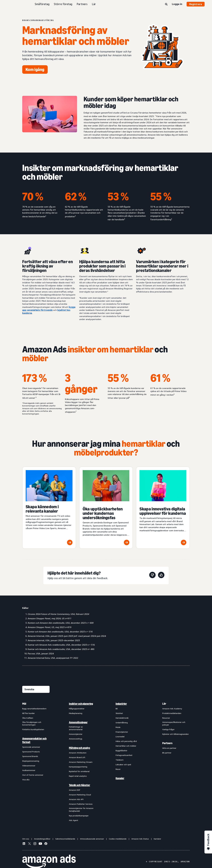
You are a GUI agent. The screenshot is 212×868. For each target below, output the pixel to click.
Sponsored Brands (30, 756)
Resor (118, 769)
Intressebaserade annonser (92, 839)
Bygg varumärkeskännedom (34, 709)
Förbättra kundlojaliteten (33, 729)
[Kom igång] (35, 69)
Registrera (196, 4)
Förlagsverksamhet (124, 755)
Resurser (166, 718)
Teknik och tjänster (79, 785)
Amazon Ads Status (140, 839)
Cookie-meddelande (118, 839)
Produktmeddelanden (172, 713)
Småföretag (42, 4)
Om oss (26, 839)
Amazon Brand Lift (77, 757)
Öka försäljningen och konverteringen (32, 723)
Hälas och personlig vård (126, 741)
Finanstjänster (122, 732)
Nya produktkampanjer (79, 816)
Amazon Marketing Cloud (80, 795)
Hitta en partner (169, 748)
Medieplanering (76, 713)
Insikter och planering (81, 704)
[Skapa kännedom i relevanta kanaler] (49, 508)
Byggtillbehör (121, 750)
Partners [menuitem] (167, 743)
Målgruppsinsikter (77, 709)
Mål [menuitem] (24, 704)
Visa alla (26, 780)
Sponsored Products (31, 752)
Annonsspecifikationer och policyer (174, 723)
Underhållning (122, 723)
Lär (94, 4)
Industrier (121, 704)
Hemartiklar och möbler (126, 746)
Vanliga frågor (168, 729)
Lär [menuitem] (164, 704)
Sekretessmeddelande (65, 839)
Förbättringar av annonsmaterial (76, 728)
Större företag (63, 4)
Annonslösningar (78, 722)
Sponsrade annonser (31, 747)
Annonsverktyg (76, 739)
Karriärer (157, 839)
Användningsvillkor (42, 839)
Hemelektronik (122, 718)
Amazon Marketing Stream (81, 762)
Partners (82, 4)
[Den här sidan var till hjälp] (161, 575)
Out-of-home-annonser (33, 775)
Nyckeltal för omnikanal (79, 771)
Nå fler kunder (28, 713)
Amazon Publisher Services (81, 804)
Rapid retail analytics (78, 776)
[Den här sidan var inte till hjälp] (152, 575)
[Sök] (166, 4)
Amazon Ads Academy (172, 709)
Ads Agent (74, 820)
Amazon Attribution (78, 753)
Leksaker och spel (123, 764)
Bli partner (167, 753)
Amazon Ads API (76, 799)
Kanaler (120, 778)
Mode (118, 727)
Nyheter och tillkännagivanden (175, 734)
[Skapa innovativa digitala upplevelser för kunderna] (163, 508)
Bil (117, 709)
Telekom (120, 760)
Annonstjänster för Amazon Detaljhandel (81, 810)
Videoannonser (29, 766)
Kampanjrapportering (78, 767)
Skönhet (119, 713)
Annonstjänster (76, 734)
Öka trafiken (28, 718)
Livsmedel (120, 736)
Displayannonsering (31, 761)
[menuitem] (36, 762)
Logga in (177, 4)
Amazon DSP (75, 790)
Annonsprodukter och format (34, 740)
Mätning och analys (79, 748)
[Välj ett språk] (36, 689)
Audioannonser (29, 770)
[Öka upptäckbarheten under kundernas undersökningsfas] (106, 508)
